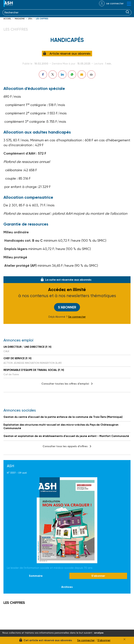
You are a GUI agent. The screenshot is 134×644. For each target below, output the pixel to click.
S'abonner (67, 307)
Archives (67, 587)
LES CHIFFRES (42, 19)
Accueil (7, 19)
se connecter (115, 3)
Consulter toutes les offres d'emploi (65, 384)
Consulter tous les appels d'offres (65, 446)
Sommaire (36, 576)
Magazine (20, 19)
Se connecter (77, 317)
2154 (30, 19)
